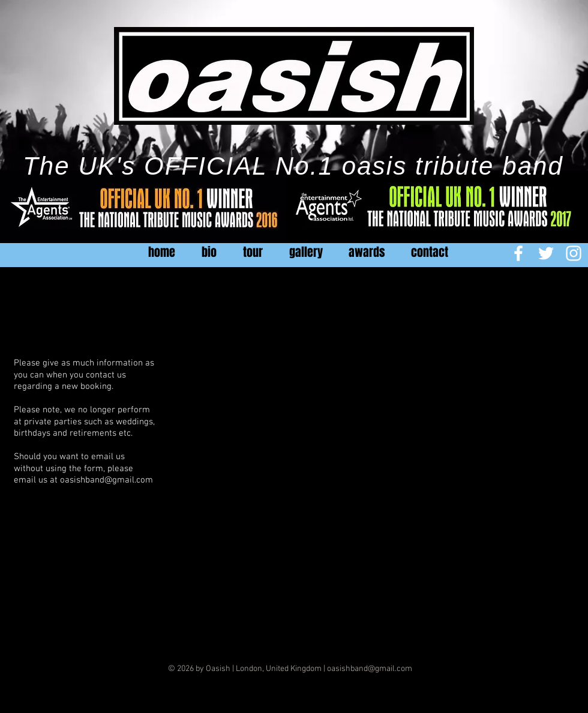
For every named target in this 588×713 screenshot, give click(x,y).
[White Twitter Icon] (546, 253)
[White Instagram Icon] (574, 253)
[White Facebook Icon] (518, 253)
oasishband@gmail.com (106, 480)
